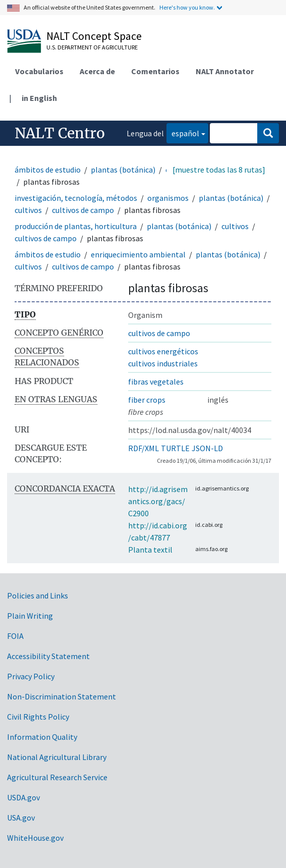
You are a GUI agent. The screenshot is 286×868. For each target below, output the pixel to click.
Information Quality (42, 737)
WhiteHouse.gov (35, 838)
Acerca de (97, 71)
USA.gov (21, 818)
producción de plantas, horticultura (76, 226)
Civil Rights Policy (38, 717)
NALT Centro (60, 133)
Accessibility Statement (48, 656)
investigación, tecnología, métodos (76, 198)
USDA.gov (23, 797)
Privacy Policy (31, 676)
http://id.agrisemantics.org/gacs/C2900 (158, 501)
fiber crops (147, 400)
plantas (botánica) (123, 170)
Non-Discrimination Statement (62, 696)
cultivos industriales (163, 363)
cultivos (28, 210)
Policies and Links (38, 595)
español (183, 132)
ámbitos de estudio (48, 170)
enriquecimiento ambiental (138, 254)
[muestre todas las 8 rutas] (219, 170)
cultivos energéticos (163, 351)
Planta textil (150, 550)
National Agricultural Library (57, 757)
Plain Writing (30, 616)
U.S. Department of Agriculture (92, 47)
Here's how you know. (187, 7)
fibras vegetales (156, 382)
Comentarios (155, 71)
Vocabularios (39, 71)
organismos (168, 198)
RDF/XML (144, 448)
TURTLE (175, 448)
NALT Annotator (225, 71)
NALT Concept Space (94, 36)
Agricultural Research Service (57, 777)
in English (39, 98)
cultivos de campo (83, 210)
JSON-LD (207, 448)
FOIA (15, 636)
